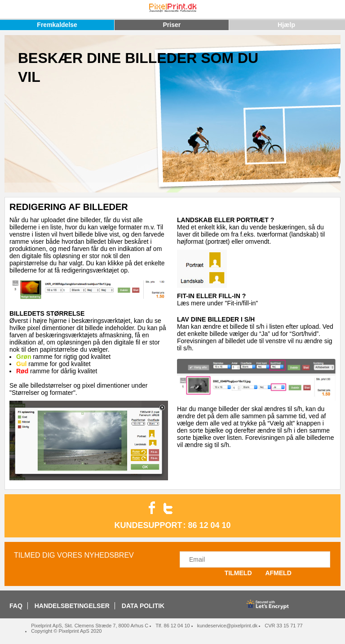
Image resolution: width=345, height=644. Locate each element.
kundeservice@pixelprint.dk (228, 626)
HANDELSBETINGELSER (72, 606)
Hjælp (286, 25)
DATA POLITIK (143, 606)
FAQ (16, 606)
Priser (172, 25)
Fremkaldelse (57, 25)
